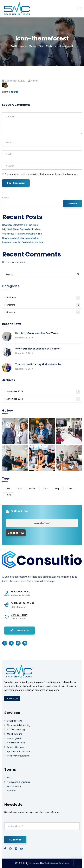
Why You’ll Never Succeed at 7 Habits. (21, 229)
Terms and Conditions (18, 782)
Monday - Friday (19, 615)
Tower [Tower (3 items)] (70, 489)
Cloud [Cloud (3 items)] (45, 489)
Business (43, 298)
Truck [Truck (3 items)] (8, 495)
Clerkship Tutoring (16, 743)
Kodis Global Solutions (57, 863)
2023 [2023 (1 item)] (8, 489)
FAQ (9, 778)
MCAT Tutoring (15, 734)
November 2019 (43, 392)
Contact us (20, 631)
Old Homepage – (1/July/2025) (27, 46)
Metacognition (15, 738)
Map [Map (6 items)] (57, 489)
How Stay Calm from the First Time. (20, 225)
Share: (5, 92)
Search (6, 198)
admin (34, 81)
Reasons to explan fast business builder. (23, 242)
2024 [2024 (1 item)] (20, 489)
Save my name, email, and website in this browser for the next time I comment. (41, 174)
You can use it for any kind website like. (22, 234)
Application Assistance (19, 751)
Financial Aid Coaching (19, 725)
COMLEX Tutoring (16, 730)
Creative (43, 305)
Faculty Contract (16, 747)
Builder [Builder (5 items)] (32, 489)
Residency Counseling (18, 756)
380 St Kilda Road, (20, 592)
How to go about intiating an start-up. (21, 238)
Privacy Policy (14, 786)
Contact (11, 791)
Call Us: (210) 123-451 (22, 603)
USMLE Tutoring (15, 721)
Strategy (43, 312)
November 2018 (43, 399)
